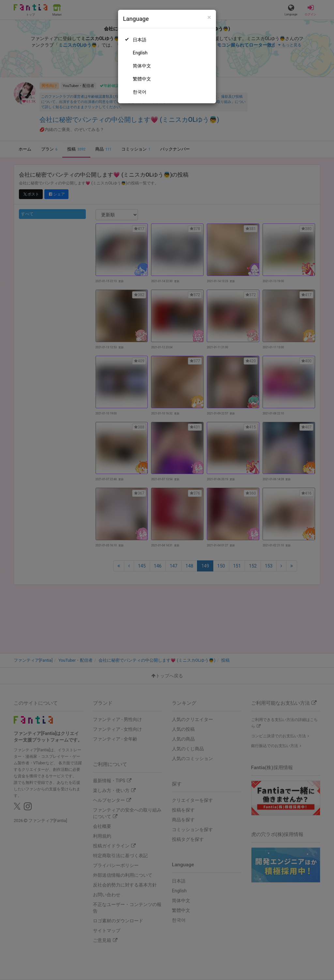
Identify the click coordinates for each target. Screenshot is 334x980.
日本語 (140, 40)
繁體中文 (142, 79)
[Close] (209, 17)
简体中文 (142, 66)
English (140, 53)
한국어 (140, 92)
